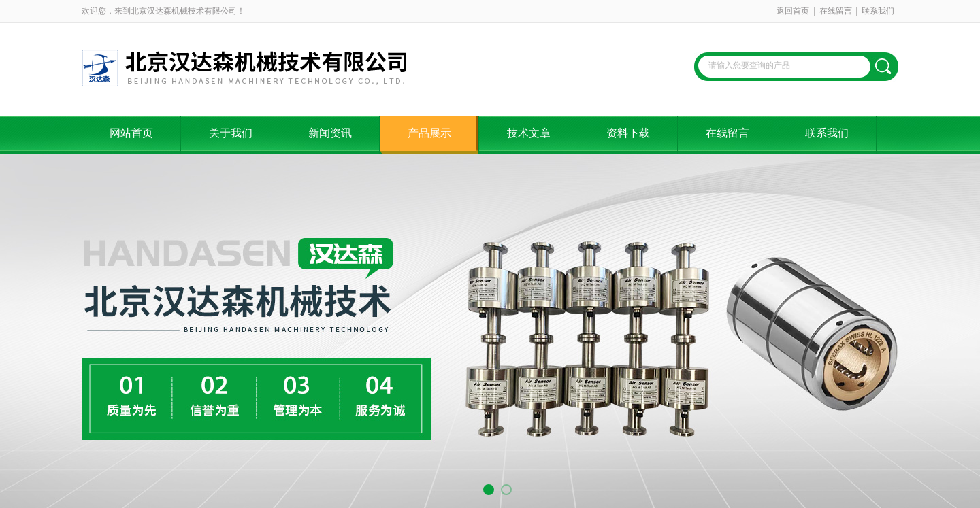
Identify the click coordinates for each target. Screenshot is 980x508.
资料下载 (628, 133)
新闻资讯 (330, 133)
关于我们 (231, 133)
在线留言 (836, 11)
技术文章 (529, 133)
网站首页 (131, 133)
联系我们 (878, 11)
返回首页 (793, 11)
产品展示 (429, 133)
